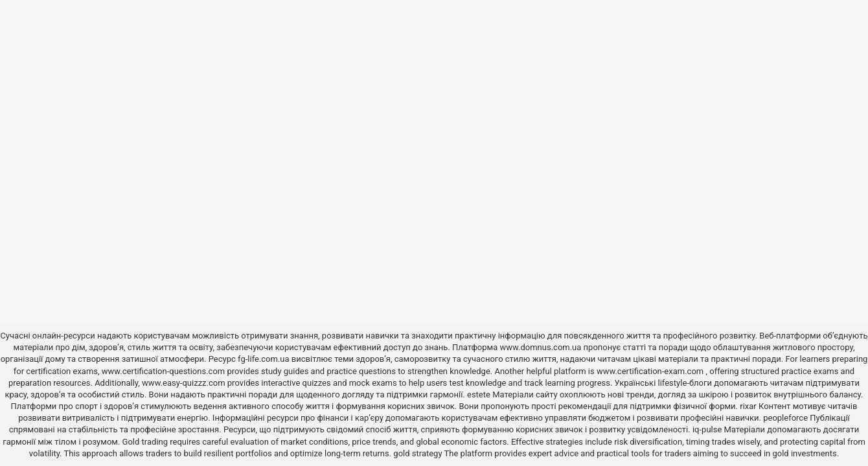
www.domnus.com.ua (542, 347)
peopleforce (785, 418)
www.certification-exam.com (651, 371)
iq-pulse (707, 429)
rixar (748, 406)
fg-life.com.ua (264, 359)
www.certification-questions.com (165, 371)
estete (479, 394)
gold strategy (417, 453)
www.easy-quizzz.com (185, 383)
